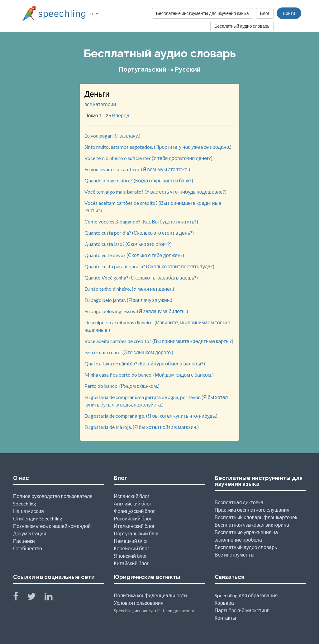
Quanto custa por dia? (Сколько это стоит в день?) (139, 233)
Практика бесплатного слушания (252, 510)
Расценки (24, 541)
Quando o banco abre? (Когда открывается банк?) (139, 180)
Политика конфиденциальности (150, 595)
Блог (265, 13)
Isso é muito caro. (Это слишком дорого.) (129, 352)
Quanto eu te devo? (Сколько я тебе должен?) (134, 255)
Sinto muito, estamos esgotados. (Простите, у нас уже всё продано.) (158, 147)
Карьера (224, 603)
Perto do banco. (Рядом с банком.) (122, 386)
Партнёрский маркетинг (242, 610)
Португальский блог (136, 533)
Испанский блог (131, 496)
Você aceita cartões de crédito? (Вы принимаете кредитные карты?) (159, 341)
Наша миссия (29, 511)
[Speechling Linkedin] (52, 598)
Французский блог (134, 511)
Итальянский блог (134, 526)
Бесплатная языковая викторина (252, 525)
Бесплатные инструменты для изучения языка (202, 13)
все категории (100, 104)
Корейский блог (131, 548)
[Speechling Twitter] (35, 598)
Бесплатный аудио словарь (242, 26)
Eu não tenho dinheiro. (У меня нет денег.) (129, 289)
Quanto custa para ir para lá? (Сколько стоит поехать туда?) (149, 266)
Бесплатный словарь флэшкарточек (256, 517)
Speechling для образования (246, 595)
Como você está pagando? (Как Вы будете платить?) (141, 221)
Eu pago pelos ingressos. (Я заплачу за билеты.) (136, 311)
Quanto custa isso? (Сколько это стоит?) (128, 244)
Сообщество (28, 548)
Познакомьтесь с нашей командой (52, 526)
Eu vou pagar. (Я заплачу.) (112, 136)
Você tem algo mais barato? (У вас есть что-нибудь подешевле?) (155, 192)
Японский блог (130, 556)
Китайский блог (131, 563)
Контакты (225, 618)
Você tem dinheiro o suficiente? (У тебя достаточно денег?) (148, 158)
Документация (30, 533)
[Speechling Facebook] (20, 598)
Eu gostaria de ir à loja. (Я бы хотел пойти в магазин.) (142, 427)
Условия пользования (138, 603)
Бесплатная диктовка (239, 502)
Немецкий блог (131, 541)
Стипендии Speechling (38, 518)
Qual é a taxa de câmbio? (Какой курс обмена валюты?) (145, 363)
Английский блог (133, 503)
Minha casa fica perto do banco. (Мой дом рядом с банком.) (149, 375)
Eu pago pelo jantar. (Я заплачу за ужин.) (128, 300)
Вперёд (121, 115)
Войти (289, 13)
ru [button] (94, 14)
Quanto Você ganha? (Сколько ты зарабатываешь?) (141, 277)
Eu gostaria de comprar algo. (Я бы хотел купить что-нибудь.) (151, 416)
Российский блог (133, 518)
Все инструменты (235, 555)
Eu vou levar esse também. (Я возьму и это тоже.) (137, 169)
